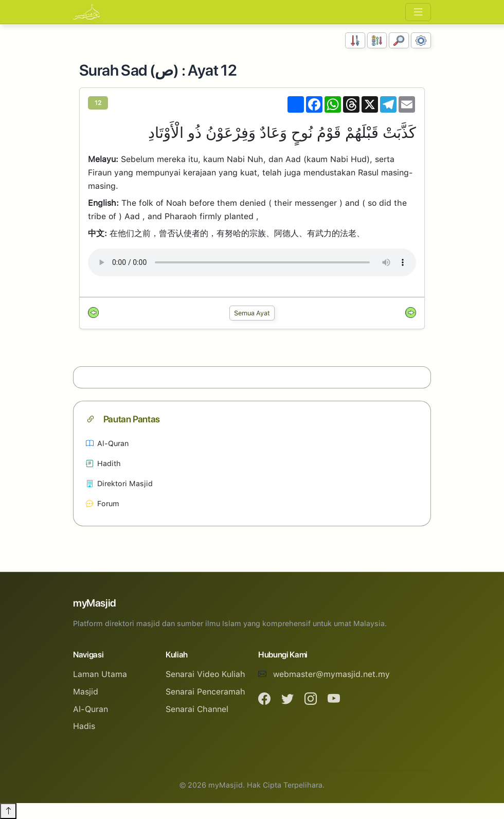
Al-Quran (107, 443)
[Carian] (399, 40)
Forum (103, 503)
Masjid (86, 692)
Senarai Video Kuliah (205, 674)
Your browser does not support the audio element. (252, 262)
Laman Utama (100, 674)
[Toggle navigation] (418, 12)
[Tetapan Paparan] (421, 40)
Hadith (103, 463)
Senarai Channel (197, 709)
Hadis (84, 726)
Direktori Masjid (119, 483)
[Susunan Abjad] (377, 40)
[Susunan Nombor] (355, 40)
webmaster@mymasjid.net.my (331, 674)
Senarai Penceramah (205, 692)
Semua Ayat (252, 313)
